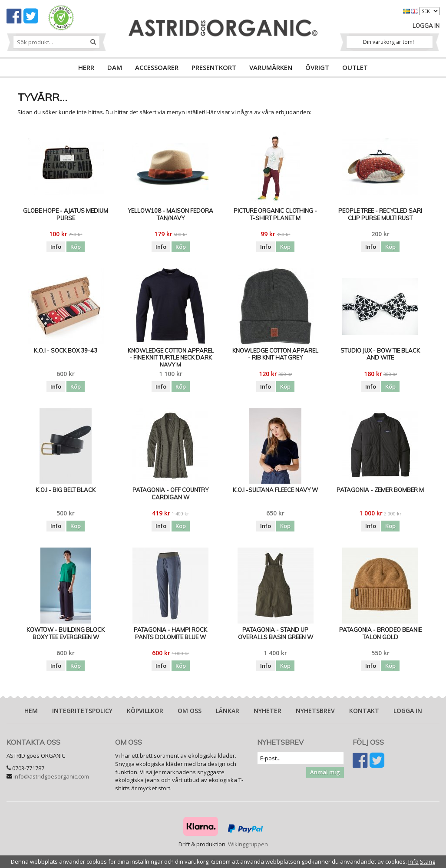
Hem (31, 711)
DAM (115, 67)
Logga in (426, 26)
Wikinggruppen (248, 844)
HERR (86, 67)
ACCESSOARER (157, 67)
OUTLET (355, 67)
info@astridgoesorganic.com (51, 776)
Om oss (190, 711)
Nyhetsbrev (315, 711)
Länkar (228, 711)
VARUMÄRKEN (271, 67)
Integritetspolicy (82, 711)
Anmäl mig (325, 772)
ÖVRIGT (317, 67)
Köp (76, 247)
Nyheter (268, 711)
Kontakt (364, 711)
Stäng (428, 861)
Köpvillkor (145, 711)
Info (56, 247)
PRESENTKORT (214, 67)
